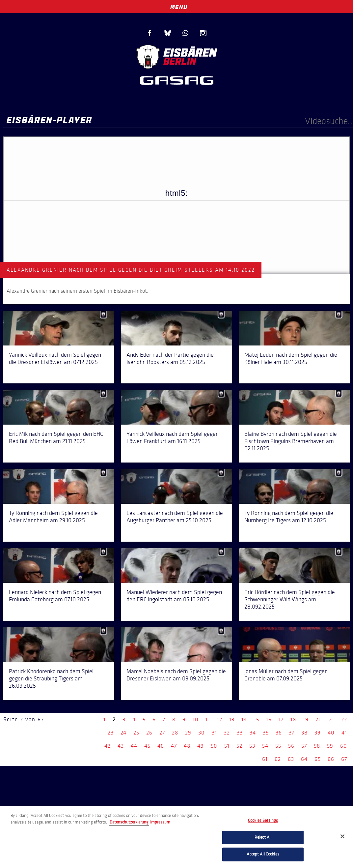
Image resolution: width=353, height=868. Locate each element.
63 (291, 759)
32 (227, 733)
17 (281, 719)
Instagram (203, 33)
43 (121, 746)
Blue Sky (168, 33)
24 (123, 733)
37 (292, 733)
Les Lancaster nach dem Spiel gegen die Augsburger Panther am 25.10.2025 (175, 517)
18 (293, 719)
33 (240, 733)
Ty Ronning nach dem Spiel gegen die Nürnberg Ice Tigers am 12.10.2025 (289, 517)
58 (317, 746)
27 (162, 733)
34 (253, 733)
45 (147, 746)
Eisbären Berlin (176, 56)
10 (196, 719)
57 (304, 746)
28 (175, 733)
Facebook (150, 33)
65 (318, 759)
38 (304, 733)
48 (187, 746)
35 (266, 733)
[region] (176, 837)
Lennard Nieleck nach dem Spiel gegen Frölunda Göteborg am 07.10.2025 (55, 596)
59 (330, 746)
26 (149, 733)
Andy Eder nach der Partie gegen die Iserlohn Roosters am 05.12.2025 (170, 358)
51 (227, 746)
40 (331, 733)
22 (344, 719)
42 (108, 746)
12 (220, 719)
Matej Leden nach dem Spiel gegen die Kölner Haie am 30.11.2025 (291, 358)
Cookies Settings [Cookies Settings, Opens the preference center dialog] (263, 821)
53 (252, 746)
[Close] (342, 836)
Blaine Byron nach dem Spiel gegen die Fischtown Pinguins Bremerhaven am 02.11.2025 (291, 441)
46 (161, 746)
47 (174, 746)
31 (214, 733)
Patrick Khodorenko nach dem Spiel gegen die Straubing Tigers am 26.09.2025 (51, 678)
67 (344, 759)
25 (136, 733)
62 (278, 759)
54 (265, 746)
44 (134, 746)
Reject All (263, 837)
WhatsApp (185, 33)
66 (331, 759)
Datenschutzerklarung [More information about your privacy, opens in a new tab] (129, 822)
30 (202, 733)
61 (265, 759)
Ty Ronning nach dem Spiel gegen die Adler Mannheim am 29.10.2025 (53, 517)
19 (306, 719)
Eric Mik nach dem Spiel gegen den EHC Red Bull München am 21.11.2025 (56, 437)
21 (332, 719)
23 (111, 733)
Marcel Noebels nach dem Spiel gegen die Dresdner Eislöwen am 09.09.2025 (176, 675)
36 (279, 733)
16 (269, 719)
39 (318, 733)
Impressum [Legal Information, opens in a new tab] (160, 822)
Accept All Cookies (263, 854)
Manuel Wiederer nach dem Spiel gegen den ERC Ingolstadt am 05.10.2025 (174, 596)
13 (232, 719)
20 (319, 719)
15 (257, 719)
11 (208, 719)
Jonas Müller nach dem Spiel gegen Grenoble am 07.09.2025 (286, 675)
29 (188, 733)
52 (239, 746)
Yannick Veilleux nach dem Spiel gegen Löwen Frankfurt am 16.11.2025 (173, 437)
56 (291, 746)
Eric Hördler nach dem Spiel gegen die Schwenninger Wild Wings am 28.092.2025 (290, 599)
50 (214, 746)
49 (201, 746)
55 (278, 746)
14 (244, 719)
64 (304, 759)
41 (344, 733)
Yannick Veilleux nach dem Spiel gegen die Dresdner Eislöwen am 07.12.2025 (55, 358)
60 (344, 746)
